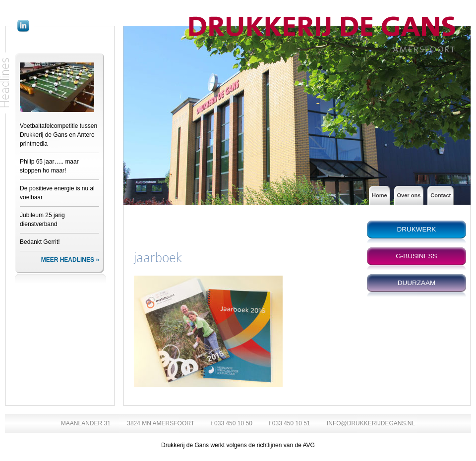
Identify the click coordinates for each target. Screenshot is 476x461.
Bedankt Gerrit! (40, 242)
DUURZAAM (417, 283)
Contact (441, 195)
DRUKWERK (417, 229)
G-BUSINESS (416, 256)
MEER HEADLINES (68, 260)
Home (380, 195)
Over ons (409, 195)
